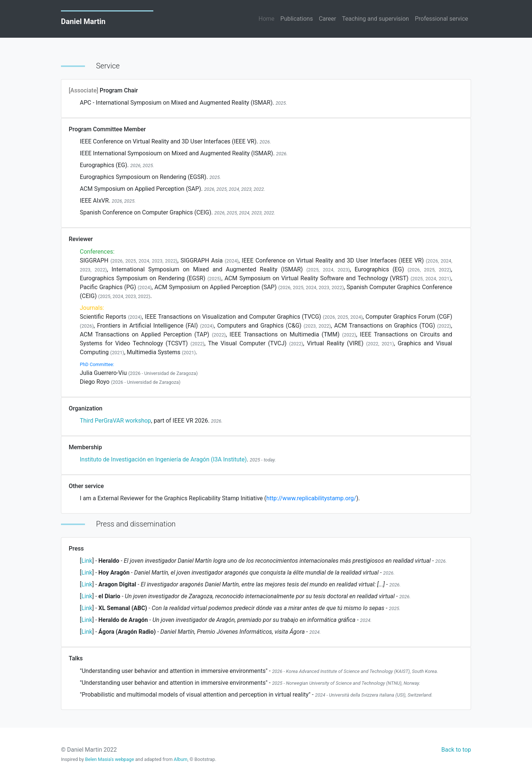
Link (87, 561)
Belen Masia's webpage (110, 759)
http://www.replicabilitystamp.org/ (311, 498)
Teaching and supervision (376, 19)
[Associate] (84, 90)
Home (267, 19)
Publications (297, 19)
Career (328, 19)
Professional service (441, 19)
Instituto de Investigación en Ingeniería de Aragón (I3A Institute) (163, 459)
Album (180, 759)
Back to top (456, 750)
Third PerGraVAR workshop (115, 421)
